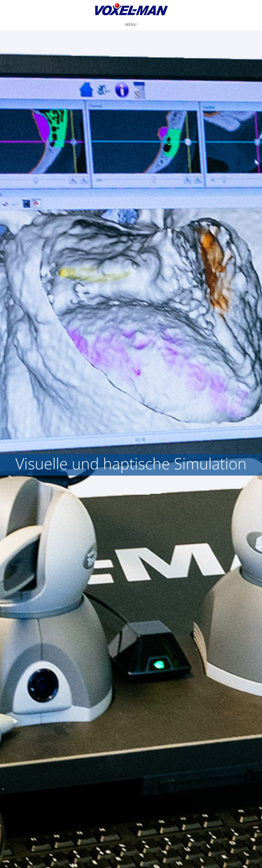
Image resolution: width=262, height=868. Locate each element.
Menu (131, 24)
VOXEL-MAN (131, 10)
